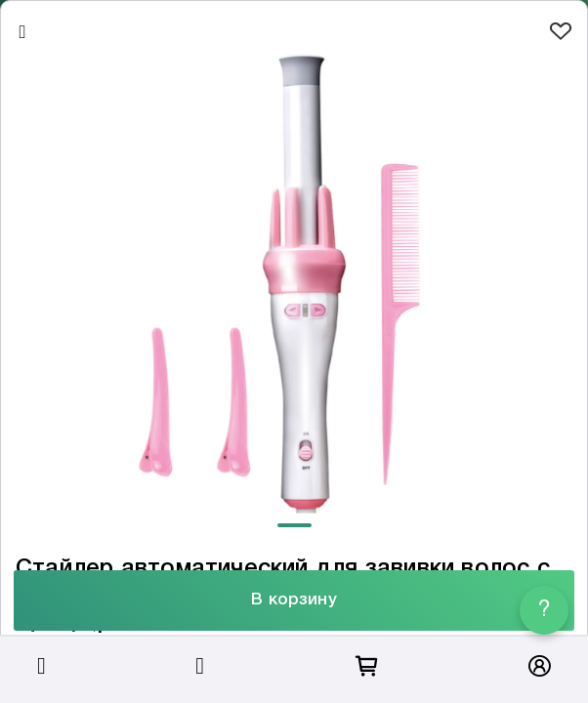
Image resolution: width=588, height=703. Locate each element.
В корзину (294, 600)
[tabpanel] (294, 282)
